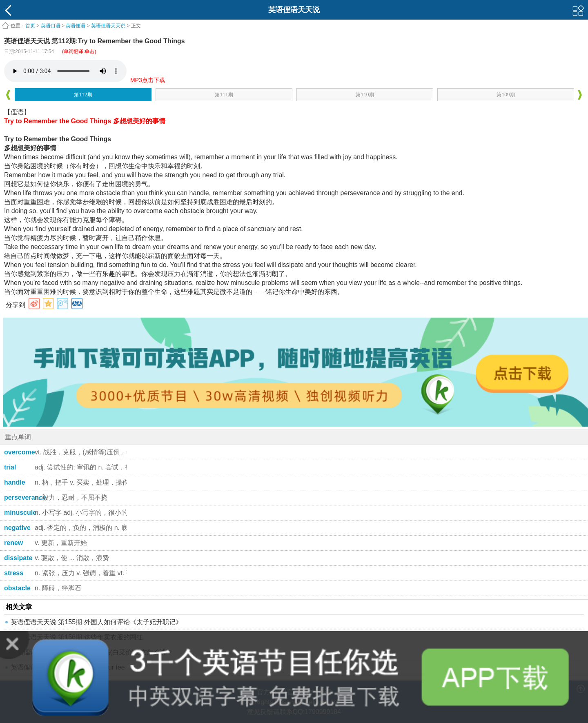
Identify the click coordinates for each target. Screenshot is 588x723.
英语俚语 (76, 26)
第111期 (224, 95)
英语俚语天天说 (109, 26)
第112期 (83, 95)
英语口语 (51, 26)
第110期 (365, 95)
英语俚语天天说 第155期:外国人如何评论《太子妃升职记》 (96, 622)
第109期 (506, 95)
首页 (30, 26)
